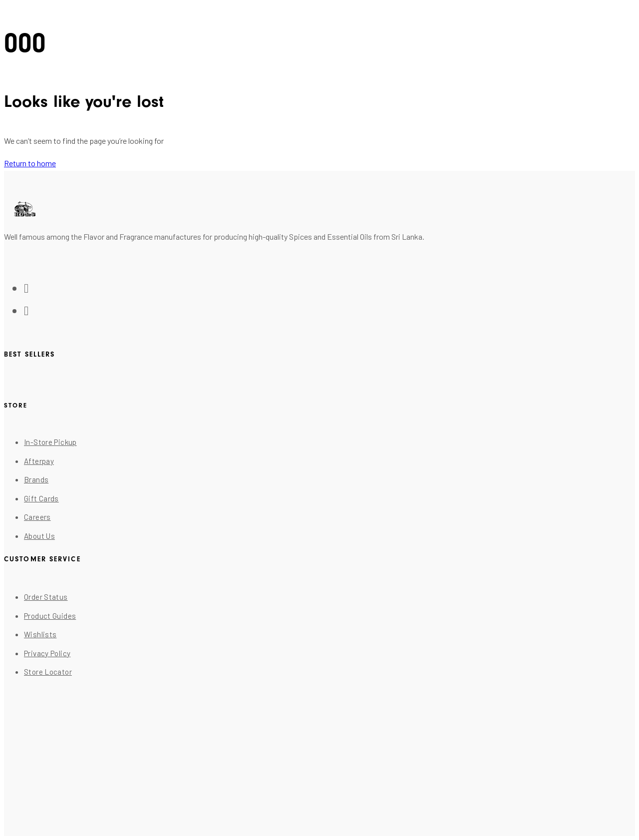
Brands (36, 479)
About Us (39, 536)
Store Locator (48, 672)
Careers (37, 517)
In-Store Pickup (50, 442)
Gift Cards (41, 498)
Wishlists (40, 634)
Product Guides (50, 616)
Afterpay (39, 461)
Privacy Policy (47, 653)
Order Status (46, 597)
